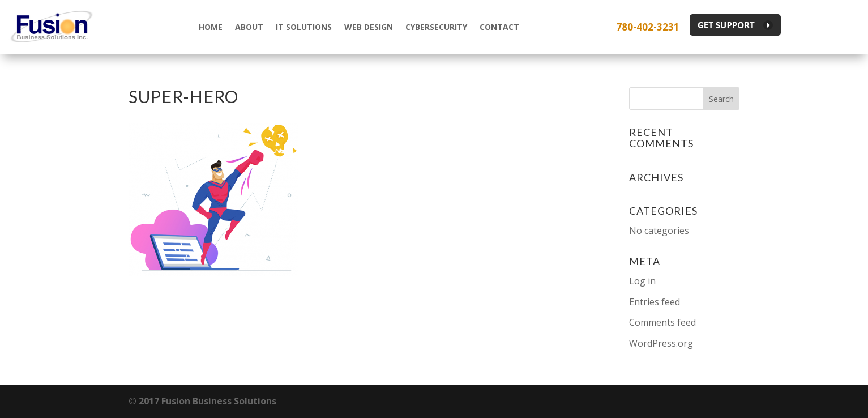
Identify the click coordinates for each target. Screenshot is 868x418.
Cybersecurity (436, 27)
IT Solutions (304, 27)
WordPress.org (661, 343)
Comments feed (662, 322)
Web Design (369, 27)
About (249, 27)
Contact (499, 27)
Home (211, 27)
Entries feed (655, 302)
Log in (642, 281)
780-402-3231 (648, 27)
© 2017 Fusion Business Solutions (202, 401)
